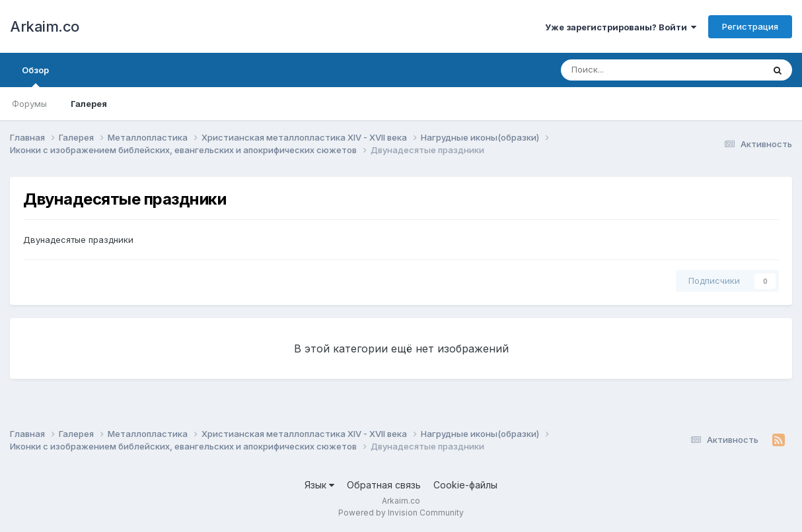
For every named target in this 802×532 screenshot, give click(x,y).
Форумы (29, 104)
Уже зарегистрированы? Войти (621, 27)
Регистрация (750, 26)
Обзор (35, 76)
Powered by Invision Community (401, 513)
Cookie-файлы (465, 485)
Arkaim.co (45, 26)
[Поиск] (637, 70)
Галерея (89, 104)
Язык (319, 485)
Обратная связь (384, 485)
